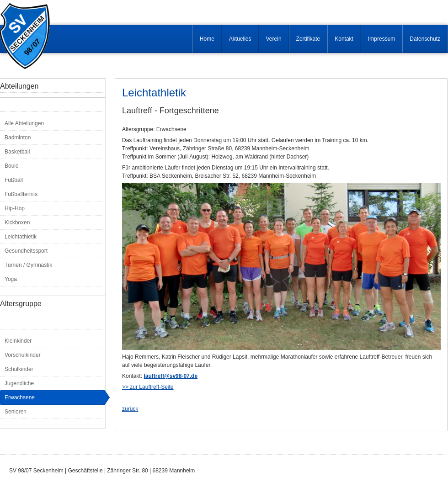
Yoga (11, 279)
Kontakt (344, 39)
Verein (274, 39)
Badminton (18, 138)
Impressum (381, 39)
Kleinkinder (18, 341)
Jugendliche (19, 383)
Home (207, 39)
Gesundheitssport (26, 251)
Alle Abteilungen (24, 123)
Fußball (14, 180)
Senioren (16, 412)
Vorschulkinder (23, 355)
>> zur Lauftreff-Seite (148, 387)
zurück (130, 409)
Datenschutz (425, 39)
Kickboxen (17, 222)
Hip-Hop (15, 208)
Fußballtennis (21, 194)
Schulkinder (19, 369)
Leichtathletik (21, 237)
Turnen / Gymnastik (28, 265)
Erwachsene (20, 397)
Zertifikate (308, 39)
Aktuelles (240, 39)
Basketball (17, 152)
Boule (12, 166)
